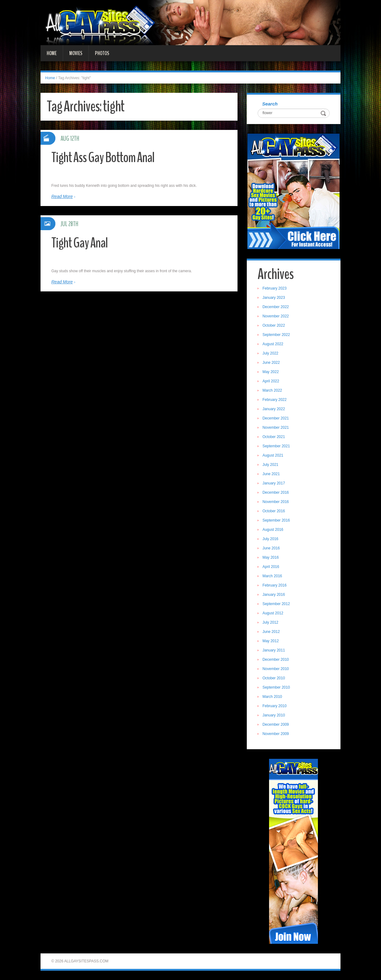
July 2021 (270, 465)
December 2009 (276, 724)
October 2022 (274, 325)
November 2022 (276, 316)
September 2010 (276, 687)
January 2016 (274, 595)
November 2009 (276, 734)
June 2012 (271, 632)
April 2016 (271, 567)
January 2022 (274, 409)
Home (52, 53)
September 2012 (276, 604)
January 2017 (274, 483)
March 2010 (272, 697)
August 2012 (273, 613)
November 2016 (276, 502)
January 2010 (274, 715)
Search (270, 104)
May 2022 (271, 372)
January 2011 (274, 650)
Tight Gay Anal (79, 243)
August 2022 (273, 344)
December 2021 (276, 418)
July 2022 (270, 353)
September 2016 (276, 520)
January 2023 (274, 298)
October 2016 (274, 511)
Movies (76, 53)
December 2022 (276, 307)
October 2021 (274, 437)
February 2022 (275, 400)
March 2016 (272, 576)
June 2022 (271, 363)
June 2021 (271, 474)
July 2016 (270, 539)
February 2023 (275, 288)
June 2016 (271, 548)
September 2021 (276, 446)
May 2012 (271, 641)
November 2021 (276, 428)
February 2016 (275, 585)
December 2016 (276, 492)
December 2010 (276, 660)
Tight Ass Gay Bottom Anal (103, 158)
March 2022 (272, 390)
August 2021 (273, 455)
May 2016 (271, 557)
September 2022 (276, 335)
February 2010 (275, 706)
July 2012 (270, 622)
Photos (102, 53)
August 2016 (273, 530)
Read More (62, 196)
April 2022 (271, 381)
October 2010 (274, 678)
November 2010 (276, 669)
